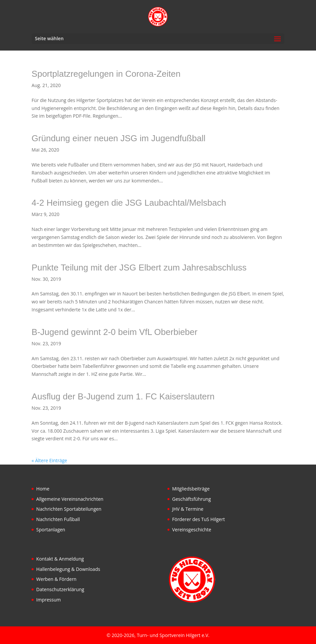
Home (43, 489)
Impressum (49, 600)
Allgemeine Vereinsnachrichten (70, 499)
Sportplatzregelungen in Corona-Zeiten (106, 74)
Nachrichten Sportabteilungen (69, 509)
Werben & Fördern (56, 579)
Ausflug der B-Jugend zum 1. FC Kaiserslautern (123, 396)
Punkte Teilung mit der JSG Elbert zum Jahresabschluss (139, 268)
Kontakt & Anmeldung (60, 559)
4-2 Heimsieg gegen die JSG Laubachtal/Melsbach (129, 203)
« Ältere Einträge (49, 460)
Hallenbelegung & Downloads (68, 569)
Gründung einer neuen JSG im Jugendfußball (118, 138)
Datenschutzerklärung (60, 589)
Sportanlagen (51, 530)
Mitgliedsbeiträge (191, 489)
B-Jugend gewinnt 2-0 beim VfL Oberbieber (114, 332)
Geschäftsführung (192, 499)
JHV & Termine (188, 509)
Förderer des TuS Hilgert (199, 519)
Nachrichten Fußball (58, 519)
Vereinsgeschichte (192, 530)
